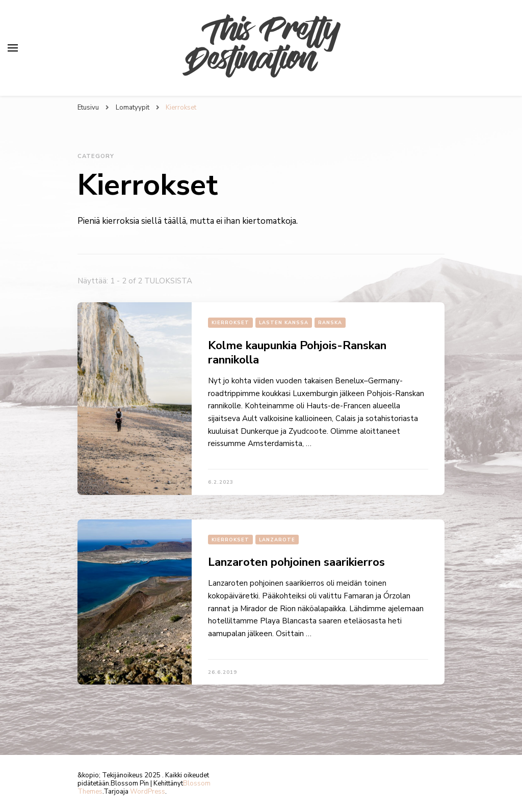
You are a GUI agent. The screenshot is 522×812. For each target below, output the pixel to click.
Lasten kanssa (284, 322)
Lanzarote (277, 540)
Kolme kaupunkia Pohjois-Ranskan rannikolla (297, 352)
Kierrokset (230, 322)
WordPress (148, 792)
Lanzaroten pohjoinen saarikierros (296, 562)
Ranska (330, 322)
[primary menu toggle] (13, 48)
